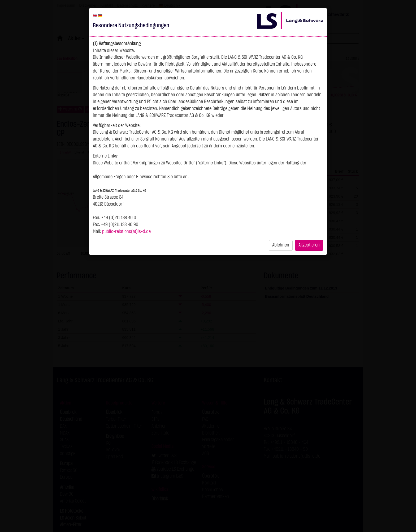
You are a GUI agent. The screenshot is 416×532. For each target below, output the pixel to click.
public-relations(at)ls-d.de (126, 232)
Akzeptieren (309, 245)
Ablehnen (281, 245)
